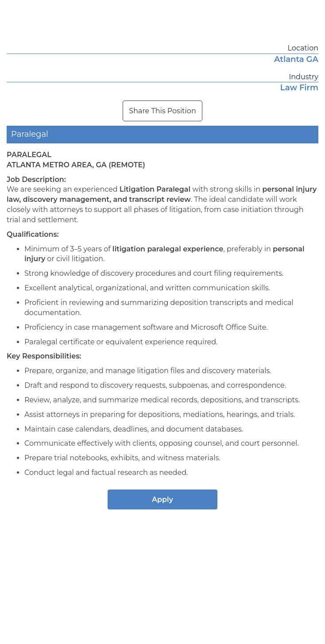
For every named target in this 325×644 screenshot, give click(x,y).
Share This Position (162, 111)
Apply (162, 499)
